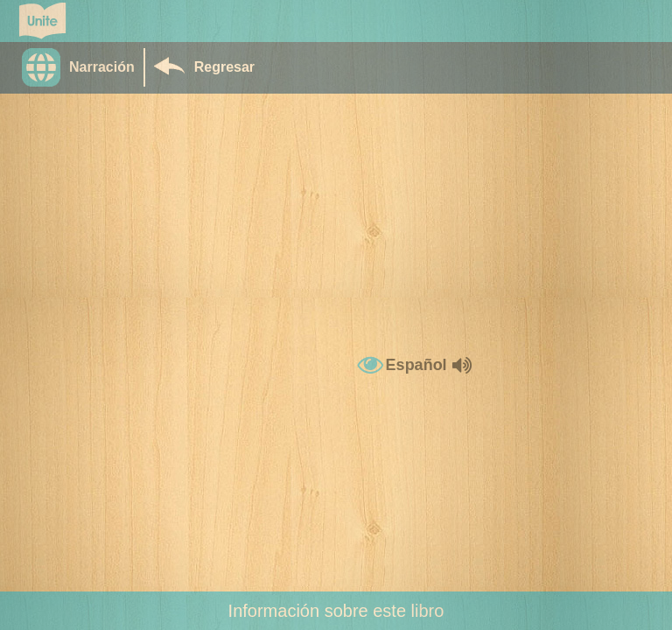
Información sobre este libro (336, 611)
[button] (83, 67)
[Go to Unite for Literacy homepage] (42, 21)
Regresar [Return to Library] (224, 67)
